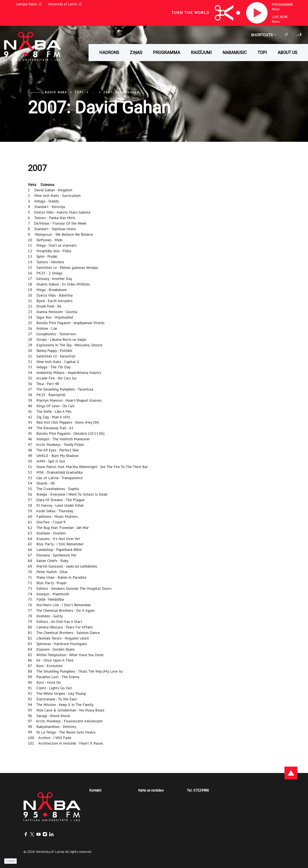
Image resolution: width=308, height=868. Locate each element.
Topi (262, 53)
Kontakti (95, 790)
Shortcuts (263, 35)
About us (287, 53)
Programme (282, 5)
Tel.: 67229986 (198, 790)
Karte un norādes (151, 790)
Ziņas (136, 53)
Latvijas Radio (29, 4)
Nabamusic (235, 53)
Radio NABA (56, 92)
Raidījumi (201, 53)
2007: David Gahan (121, 92)
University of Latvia (65, 4)
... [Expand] (93, 92)
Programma (167, 53)
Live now (280, 17)
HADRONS (109, 53)
